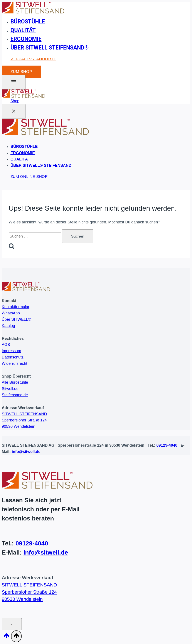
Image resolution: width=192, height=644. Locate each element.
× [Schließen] (12, 624)
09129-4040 (167, 445)
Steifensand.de (15, 395)
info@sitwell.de (26, 452)
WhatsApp (11, 313)
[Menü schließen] (14, 111)
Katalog (8, 326)
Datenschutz (13, 357)
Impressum (11, 351)
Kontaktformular (16, 307)
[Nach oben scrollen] (6, 637)
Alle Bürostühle (15, 383)
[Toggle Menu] (14, 82)
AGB (6, 345)
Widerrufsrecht (14, 363)
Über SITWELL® (16, 319)
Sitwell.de (10, 389)
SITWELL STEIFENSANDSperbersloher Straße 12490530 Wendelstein (24, 420)
